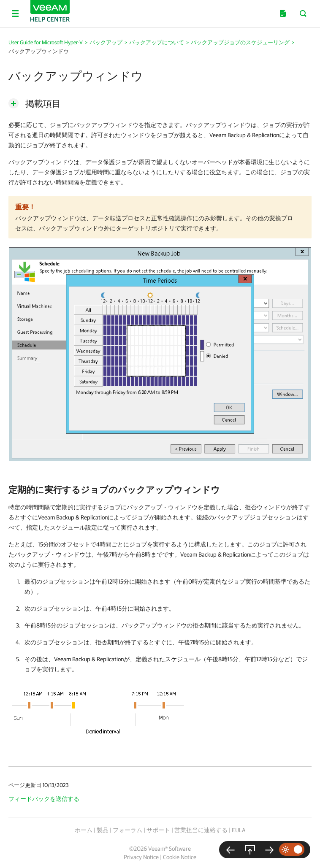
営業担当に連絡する (201, 830)
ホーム (84, 830)
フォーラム (127, 830)
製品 (103, 830)
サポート (158, 830)
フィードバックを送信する (44, 799)
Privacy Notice (141, 857)
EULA (239, 830)
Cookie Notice (180, 857)
